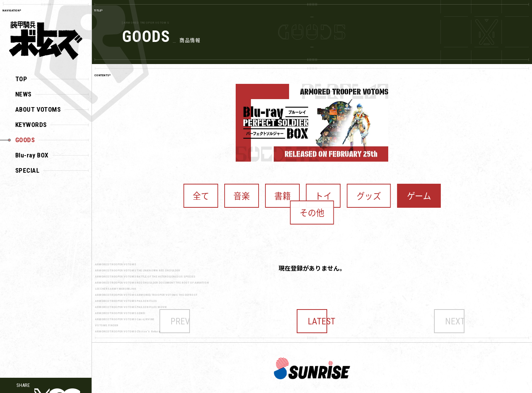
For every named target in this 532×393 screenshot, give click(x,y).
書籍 (276, 189)
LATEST (312, 299)
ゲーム (367, 189)
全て (221, 189)
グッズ (333, 189)
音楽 (248, 189)
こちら (473, 385)
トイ (303, 189)
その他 (400, 189)
